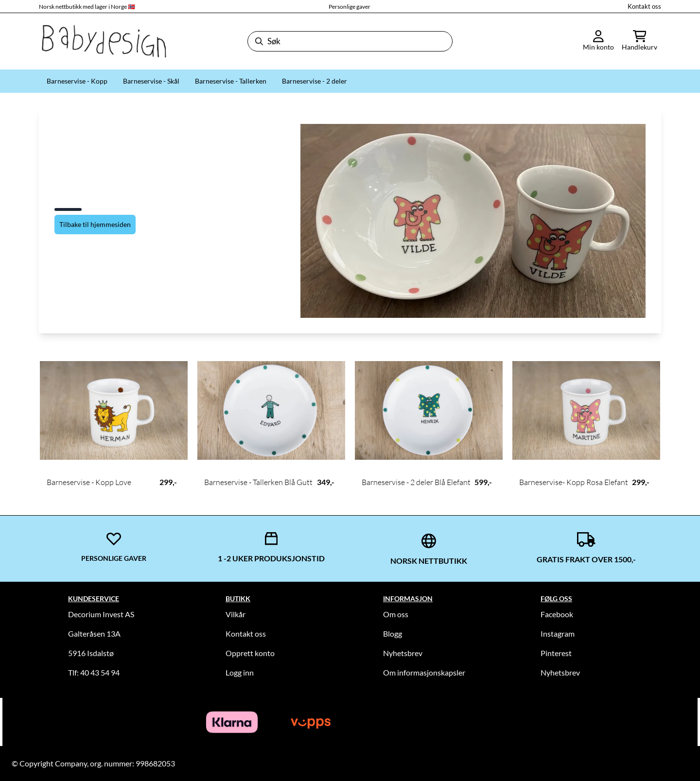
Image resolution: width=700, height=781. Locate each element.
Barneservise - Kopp (77, 81)
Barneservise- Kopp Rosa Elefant (574, 482)
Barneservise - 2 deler (315, 81)
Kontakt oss (644, 6)
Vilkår (236, 614)
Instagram (558, 633)
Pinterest (556, 653)
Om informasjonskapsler (424, 672)
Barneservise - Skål (151, 81)
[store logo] (103, 41)
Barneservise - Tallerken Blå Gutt (258, 482)
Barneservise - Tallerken (231, 81)
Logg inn (240, 672)
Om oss (396, 614)
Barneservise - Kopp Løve (89, 482)
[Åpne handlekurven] (639, 41)
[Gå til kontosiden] (598, 41)
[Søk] (350, 41)
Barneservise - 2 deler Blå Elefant (416, 482)
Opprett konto (250, 653)
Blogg (393, 633)
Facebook (557, 614)
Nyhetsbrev (403, 653)
